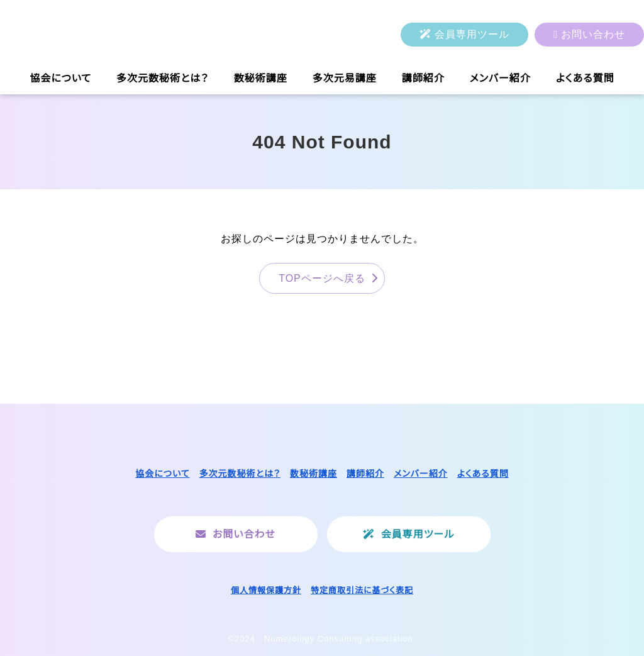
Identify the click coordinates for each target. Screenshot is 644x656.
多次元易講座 (345, 78)
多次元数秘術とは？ (163, 78)
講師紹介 (423, 78)
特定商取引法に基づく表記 (362, 590)
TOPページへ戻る (322, 278)
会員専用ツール (472, 34)
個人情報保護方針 (266, 590)
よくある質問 (585, 78)
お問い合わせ (593, 34)
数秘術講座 (261, 78)
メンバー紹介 (500, 78)
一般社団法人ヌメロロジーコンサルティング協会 (129, 35)
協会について (60, 78)
